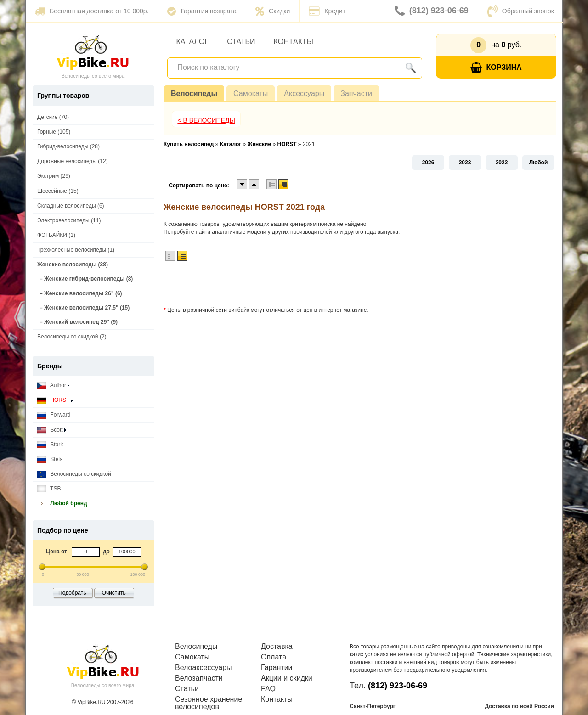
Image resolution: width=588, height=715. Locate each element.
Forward (54, 415)
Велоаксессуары (204, 668)
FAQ (268, 689)
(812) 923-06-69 (432, 11)
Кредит (327, 11)
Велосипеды (194, 93)
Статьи (241, 42)
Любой (539, 163)
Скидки (273, 11)
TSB (49, 489)
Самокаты (251, 93)
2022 (502, 163)
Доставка (277, 647)
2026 (428, 163)
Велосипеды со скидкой (74, 474)
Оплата (274, 657)
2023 (465, 163)
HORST (55, 400)
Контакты (294, 42)
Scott (52, 430)
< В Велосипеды (206, 120)
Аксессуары (304, 93)
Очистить (114, 593)
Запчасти (356, 93)
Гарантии (277, 668)
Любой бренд (62, 504)
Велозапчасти (199, 678)
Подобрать (72, 593)
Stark (50, 445)
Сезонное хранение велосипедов (209, 703)
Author (53, 386)
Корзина (496, 68)
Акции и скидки (287, 678)
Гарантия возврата (202, 11)
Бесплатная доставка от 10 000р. (92, 11)
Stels (50, 459)
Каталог (193, 42)
